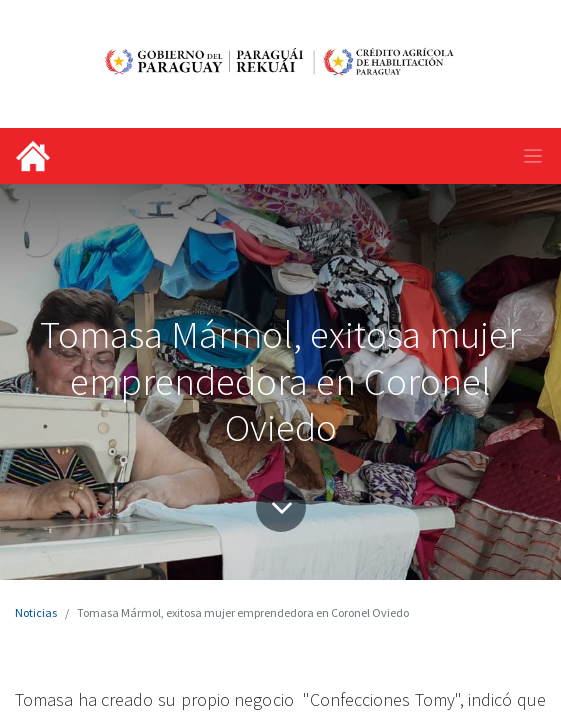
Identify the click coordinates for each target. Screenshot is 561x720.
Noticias (36, 612)
